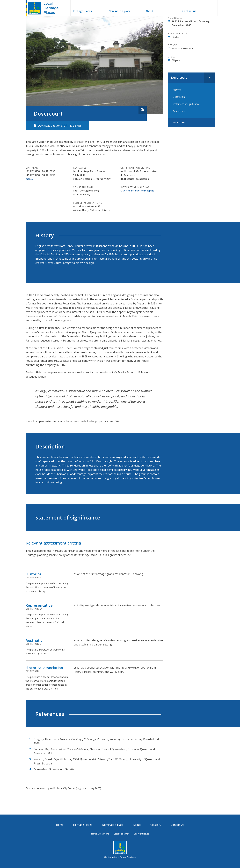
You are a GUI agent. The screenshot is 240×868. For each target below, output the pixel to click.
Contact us (189, 11)
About (149, 11)
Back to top (179, 122)
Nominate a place (120, 11)
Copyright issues (141, 834)
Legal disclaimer (121, 834)
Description (179, 96)
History (177, 89)
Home (60, 825)
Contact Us (177, 825)
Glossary (156, 825)
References (179, 111)
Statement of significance (186, 103)
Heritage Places (82, 11)
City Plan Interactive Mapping (137, 191)
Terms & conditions (100, 834)
